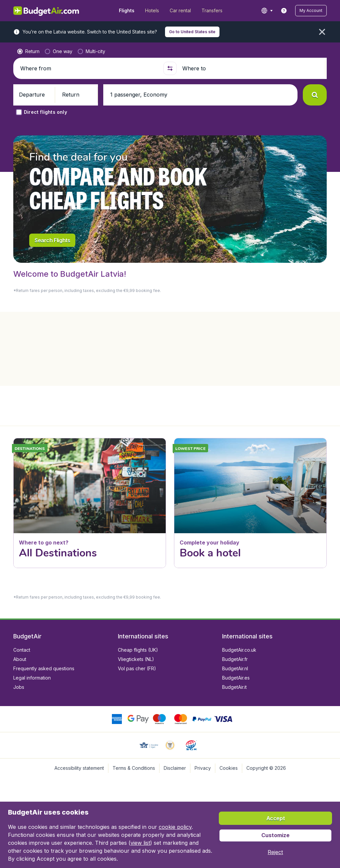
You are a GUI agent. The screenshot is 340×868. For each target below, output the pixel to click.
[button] (311, 11)
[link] (284, 11)
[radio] (28, 51)
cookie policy (175, 827)
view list (140, 843)
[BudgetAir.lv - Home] (47, 11)
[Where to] (252, 68)
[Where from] (89, 68)
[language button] (267, 11)
